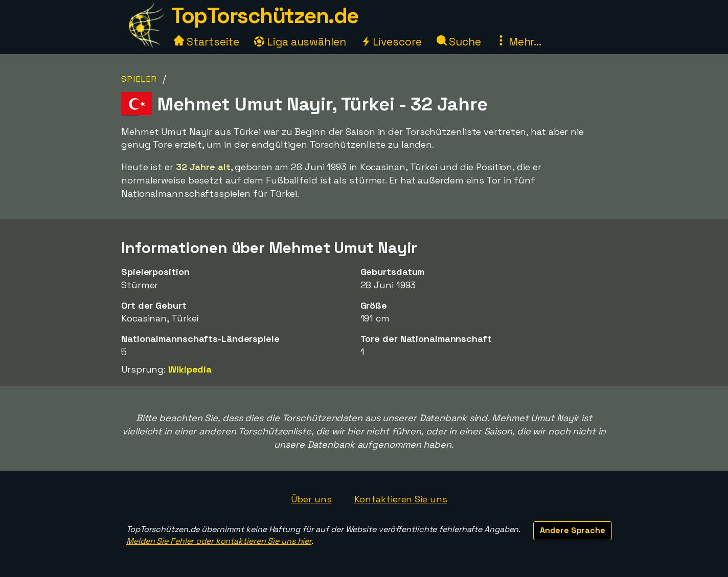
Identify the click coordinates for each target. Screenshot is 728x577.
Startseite (207, 42)
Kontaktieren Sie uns (401, 499)
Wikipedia (190, 369)
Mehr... (519, 42)
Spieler (139, 79)
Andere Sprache (573, 530)
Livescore (391, 42)
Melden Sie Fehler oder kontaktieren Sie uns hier (219, 541)
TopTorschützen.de (265, 16)
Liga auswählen (300, 42)
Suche (459, 42)
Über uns (311, 499)
